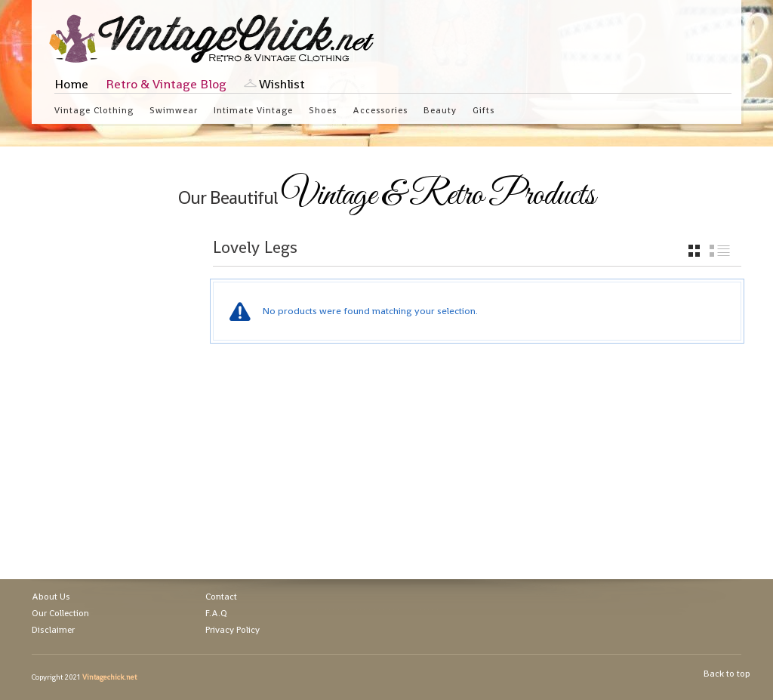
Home (71, 84)
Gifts (484, 110)
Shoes (323, 110)
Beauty (440, 110)
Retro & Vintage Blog (166, 84)
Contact (221, 597)
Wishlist (282, 84)
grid (694, 251)
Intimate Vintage (253, 110)
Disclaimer (53, 630)
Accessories (380, 110)
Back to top (727, 674)
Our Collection (60, 613)
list (720, 251)
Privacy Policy (233, 630)
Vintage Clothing (94, 110)
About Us (51, 597)
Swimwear (174, 110)
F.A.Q (216, 613)
